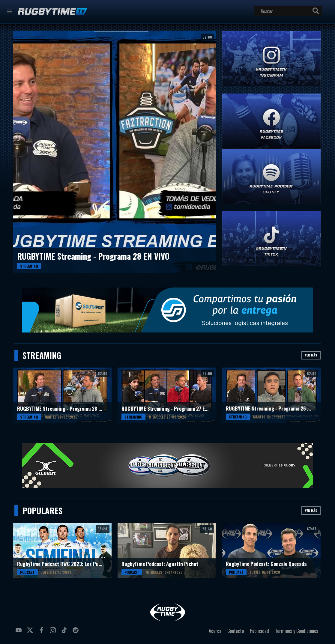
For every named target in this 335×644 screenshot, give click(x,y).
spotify (76, 633)
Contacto (236, 631)
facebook (42, 633)
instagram (54, 633)
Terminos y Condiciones (297, 631)
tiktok (65, 633)
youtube (19, 633)
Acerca (215, 631)
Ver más (311, 355)
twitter (31, 633)
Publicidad (259, 631)
